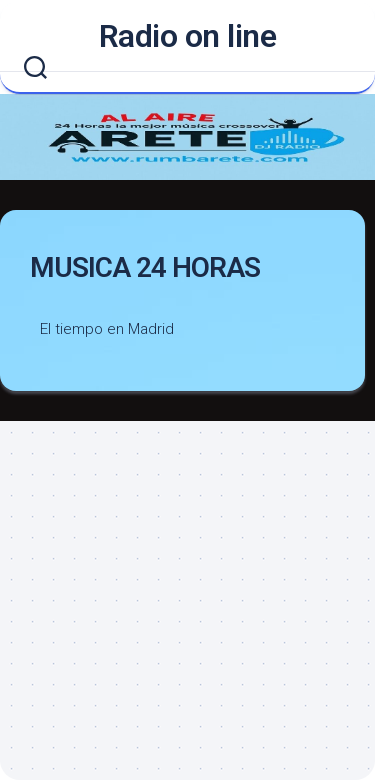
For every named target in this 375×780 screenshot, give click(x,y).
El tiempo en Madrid (107, 329)
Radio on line (188, 36)
